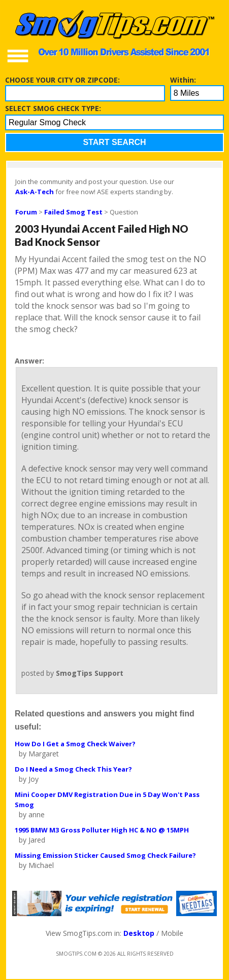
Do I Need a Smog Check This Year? (73, 769)
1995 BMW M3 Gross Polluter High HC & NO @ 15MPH (102, 830)
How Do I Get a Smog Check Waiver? (75, 744)
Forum (26, 212)
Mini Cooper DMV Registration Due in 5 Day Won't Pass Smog (107, 800)
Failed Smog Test (73, 212)
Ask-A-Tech (35, 192)
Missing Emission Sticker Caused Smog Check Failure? (105, 855)
